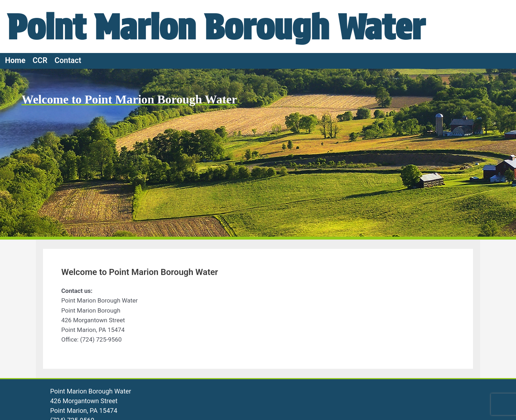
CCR (40, 60)
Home (15, 60)
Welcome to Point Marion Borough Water (130, 99)
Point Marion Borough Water (229, 26)
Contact (68, 60)
